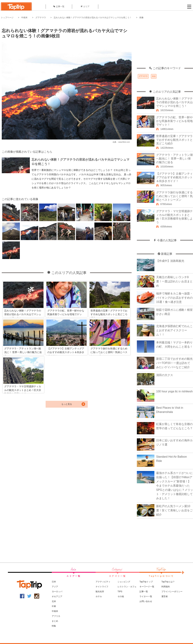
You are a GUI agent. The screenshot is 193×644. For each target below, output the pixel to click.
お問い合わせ (146, 601)
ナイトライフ (102, 587)
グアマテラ (143, 76)
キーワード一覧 (147, 587)
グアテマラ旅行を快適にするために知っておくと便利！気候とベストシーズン (174, 196)
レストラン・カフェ (127, 587)
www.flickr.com (124, 142)
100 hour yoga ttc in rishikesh (174, 391)
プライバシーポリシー (172, 592)
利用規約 (166, 587)
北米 (54, 601)
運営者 (165, 596)
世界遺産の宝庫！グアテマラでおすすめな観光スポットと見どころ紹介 (174, 140)
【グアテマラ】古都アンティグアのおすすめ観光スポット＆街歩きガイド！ (174, 177)
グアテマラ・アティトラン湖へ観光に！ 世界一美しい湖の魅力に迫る (174, 159)
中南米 (24, 18)
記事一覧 (59, 6)
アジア (55, 587)
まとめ (55, 621)
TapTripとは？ (168, 582)
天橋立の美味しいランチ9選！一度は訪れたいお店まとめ (174, 281)
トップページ (7, 18)
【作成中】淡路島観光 (170, 261)
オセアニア (57, 596)
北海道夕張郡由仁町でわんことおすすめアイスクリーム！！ (174, 330)
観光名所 (100, 592)
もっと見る (67, 404)
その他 (121, 596)
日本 (54, 582)
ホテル (99, 596)
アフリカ (56, 616)
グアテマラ (41, 18)
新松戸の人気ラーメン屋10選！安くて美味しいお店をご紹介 (174, 510)
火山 (154, 76)
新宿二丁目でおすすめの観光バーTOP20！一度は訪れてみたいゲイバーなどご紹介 (174, 363)
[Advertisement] (165, 45)
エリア (85, 6)
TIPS (120, 592)
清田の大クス (165, 375)
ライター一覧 (146, 596)
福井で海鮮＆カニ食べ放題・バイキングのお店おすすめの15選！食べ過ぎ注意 (174, 298)
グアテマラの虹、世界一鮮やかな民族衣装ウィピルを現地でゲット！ (174, 121)
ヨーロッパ (57, 592)
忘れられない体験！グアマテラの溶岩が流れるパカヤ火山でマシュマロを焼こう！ (93, 18)
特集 (54, 626)
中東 (54, 606)
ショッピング (124, 582)
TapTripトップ (146, 582)
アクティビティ (103, 582)
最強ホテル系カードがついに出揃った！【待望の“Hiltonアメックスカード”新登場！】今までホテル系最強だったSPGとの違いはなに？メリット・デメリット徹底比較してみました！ (175, 486)
